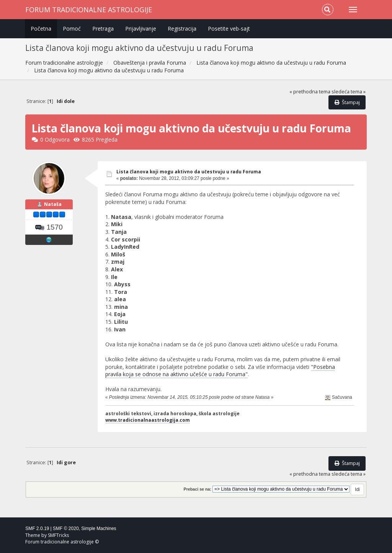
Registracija (182, 29)
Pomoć (72, 29)
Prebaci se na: (198, 489)
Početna (41, 29)
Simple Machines (99, 529)
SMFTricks (58, 535)
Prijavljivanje (141, 29)
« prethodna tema (310, 92)
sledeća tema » (349, 92)
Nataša (53, 204)
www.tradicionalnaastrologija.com (148, 420)
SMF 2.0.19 (37, 529)
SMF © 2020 (66, 529)
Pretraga (103, 29)
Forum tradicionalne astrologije (89, 10)
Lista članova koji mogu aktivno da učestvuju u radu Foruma (189, 172)
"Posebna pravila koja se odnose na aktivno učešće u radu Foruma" (220, 371)
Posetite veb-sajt (229, 29)
